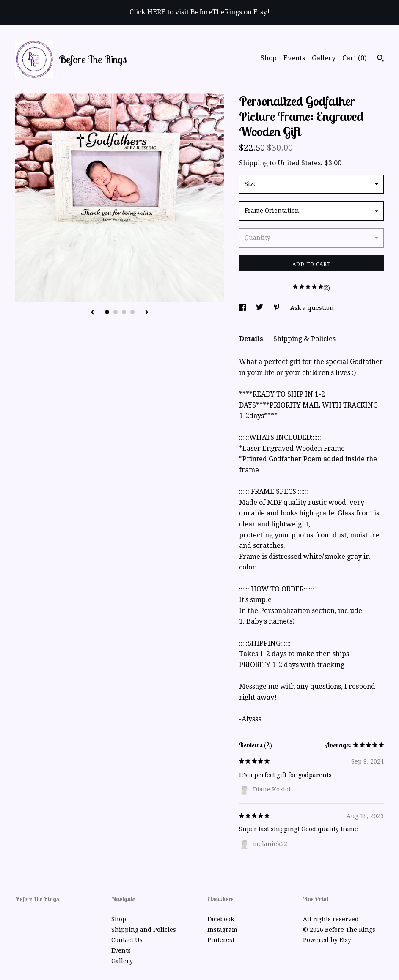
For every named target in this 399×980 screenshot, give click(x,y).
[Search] (381, 59)
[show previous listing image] (92, 313)
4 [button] (132, 312)
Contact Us (127, 940)
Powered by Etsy (327, 940)
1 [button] (107, 312)
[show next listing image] (147, 313)
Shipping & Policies (304, 339)
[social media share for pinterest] (278, 308)
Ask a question (312, 308)
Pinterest (221, 940)
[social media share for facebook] (243, 308)
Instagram (222, 930)
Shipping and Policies (144, 930)
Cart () (354, 58)
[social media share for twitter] (260, 308)
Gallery (324, 58)
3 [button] (124, 312)
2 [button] (116, 312)
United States (299, 163)
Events (294, 58)
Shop (269, 58)
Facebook (221, 919)
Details (252, 339)
